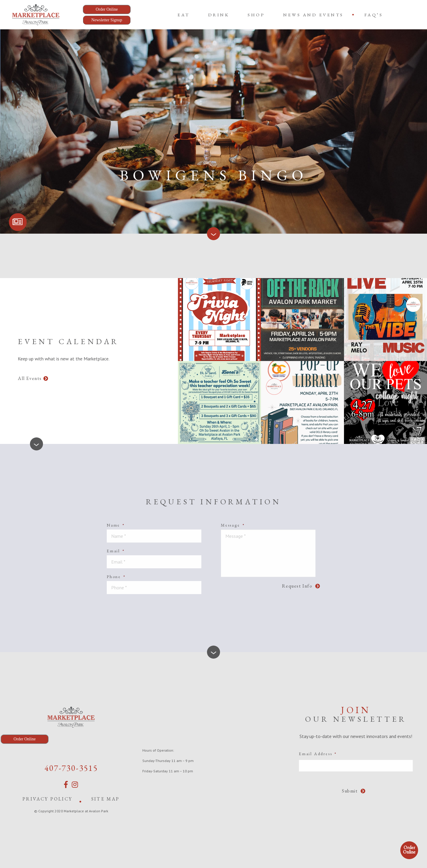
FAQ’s (374, 15)
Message (233, 525)
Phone (116, 577)
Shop (256, 15)
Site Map (106, 799)
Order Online (409, 850)
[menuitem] (184, 15)
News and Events (313, 15)
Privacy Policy (47, 799)
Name (116, 525)
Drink (219, 15)
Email (116, 551)
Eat (184, 15)
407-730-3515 (71, 768)
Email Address (318, 754)
